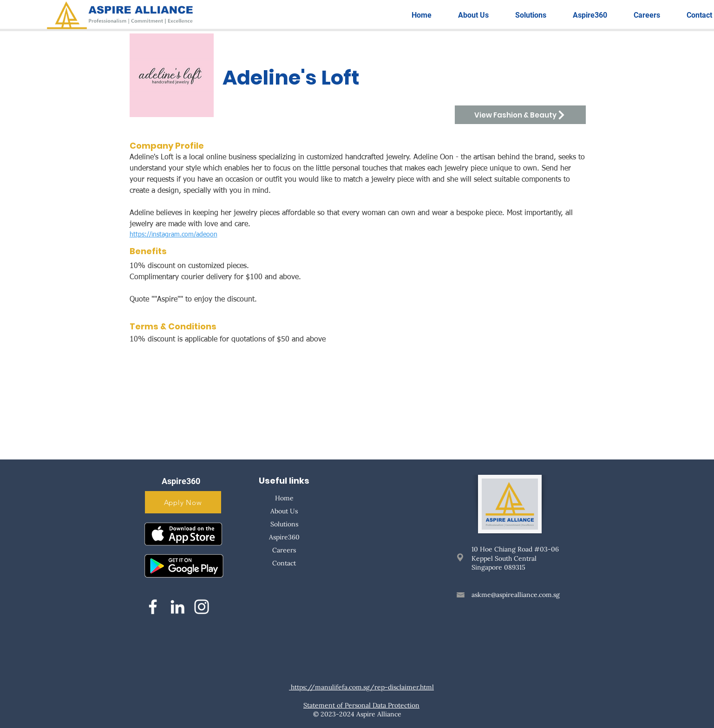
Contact (284, 563)
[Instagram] (202, 607)
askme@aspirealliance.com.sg (516, 595)
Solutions (284, 524)
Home (284, 498)
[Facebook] (153, 607)
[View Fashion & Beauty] (520, 115)
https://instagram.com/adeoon (174, 235)
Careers (284, 550)
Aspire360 (284, 537)
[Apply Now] (183, 502)
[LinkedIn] (177, 607)
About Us (284, 511)
